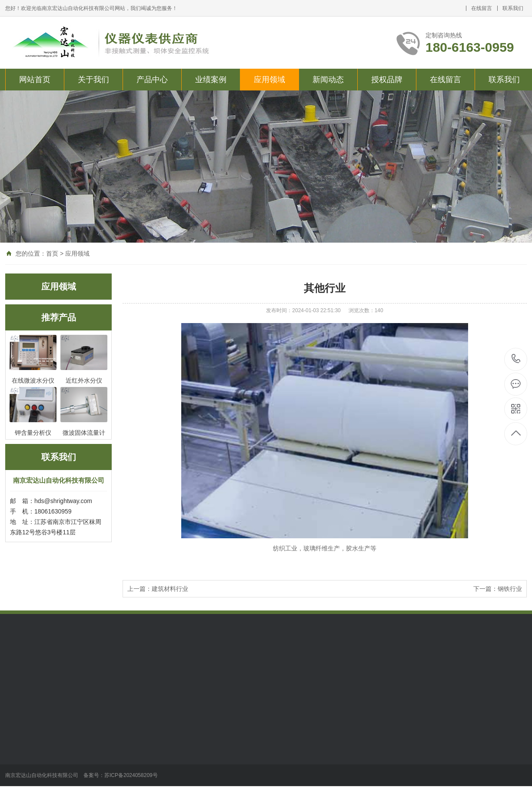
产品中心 (152, 80)
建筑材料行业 (170, 589)
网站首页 (35, 80)
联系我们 (513, 8)
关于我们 (93, 80)
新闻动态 (328, 80)
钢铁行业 (510, 589)
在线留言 (482, 8)
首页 (52, 253)
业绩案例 (211, 80)
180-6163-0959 (516, 359)
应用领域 (269, 80)
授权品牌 (387, 80)
